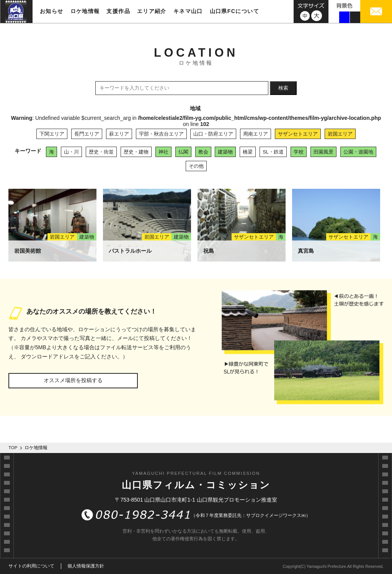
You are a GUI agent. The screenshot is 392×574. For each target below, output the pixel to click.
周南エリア (256, 134)
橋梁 (248, 152)
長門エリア (87, 134)
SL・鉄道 (273, 152)
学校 (299, 152)
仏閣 (183, 152)
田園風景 (323, 152)
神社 (163, 152)
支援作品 (118, 11)
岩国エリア (340, 134)
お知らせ (52, 11)
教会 (203, 152)
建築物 (225, 152)
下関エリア (52, 134)
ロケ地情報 (85, 11)
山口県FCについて (234, 11)
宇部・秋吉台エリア (161, 134)
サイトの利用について (31, 566)
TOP (13, 448)
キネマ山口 (188, 11)
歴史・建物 (136, 152)
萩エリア (119, 134)
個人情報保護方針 (86, 566)
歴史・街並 (101, 152)
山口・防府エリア (213, 134)
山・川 (71, 152)
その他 (196, 166)
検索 (283, 88)
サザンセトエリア (298, 134)
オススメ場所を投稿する (73, 380)
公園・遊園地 (358, 152)
